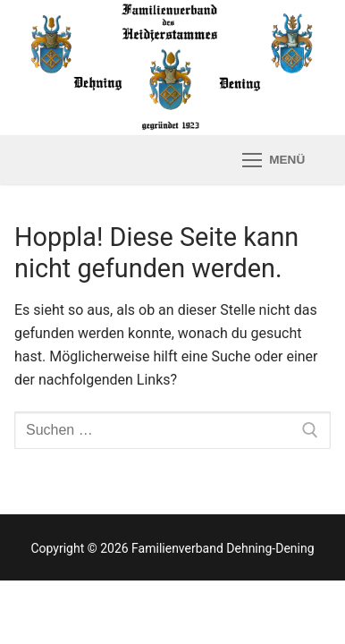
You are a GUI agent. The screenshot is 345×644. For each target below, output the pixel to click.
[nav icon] (273, 160)
